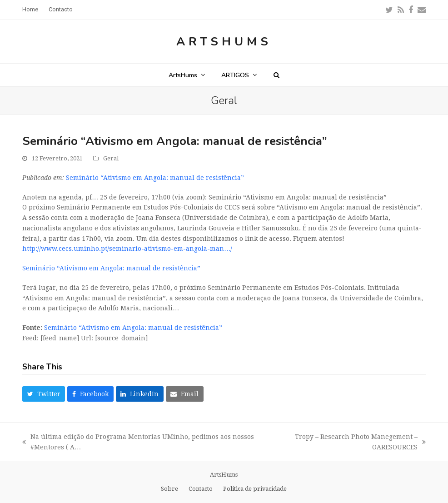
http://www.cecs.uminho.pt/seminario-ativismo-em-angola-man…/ (127, 249)
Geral (111, 158)
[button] (276, 75)
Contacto (201, 489)
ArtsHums (224, 42)
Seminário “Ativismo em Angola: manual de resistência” (155, 178)
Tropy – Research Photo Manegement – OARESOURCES (349, 443)
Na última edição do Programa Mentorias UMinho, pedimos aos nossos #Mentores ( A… (138, 443)
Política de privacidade (255, 489)
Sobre (169, 489)
